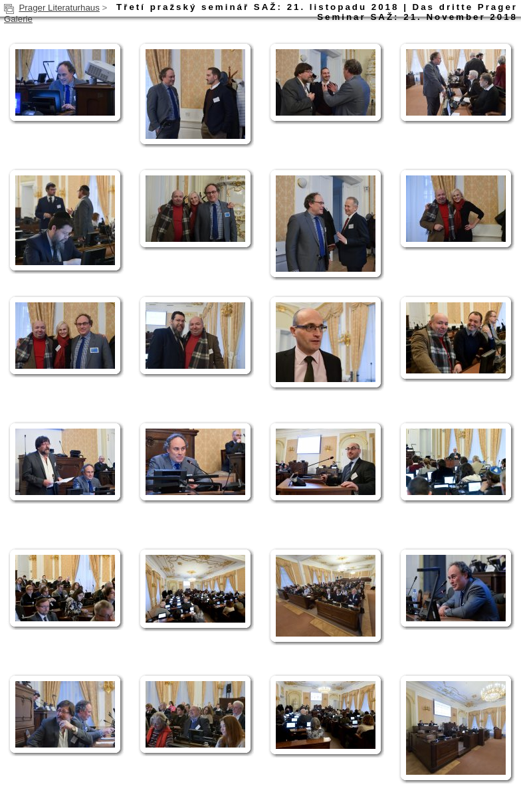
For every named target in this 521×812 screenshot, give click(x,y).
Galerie (18, 19)
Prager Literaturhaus (59, 8)
